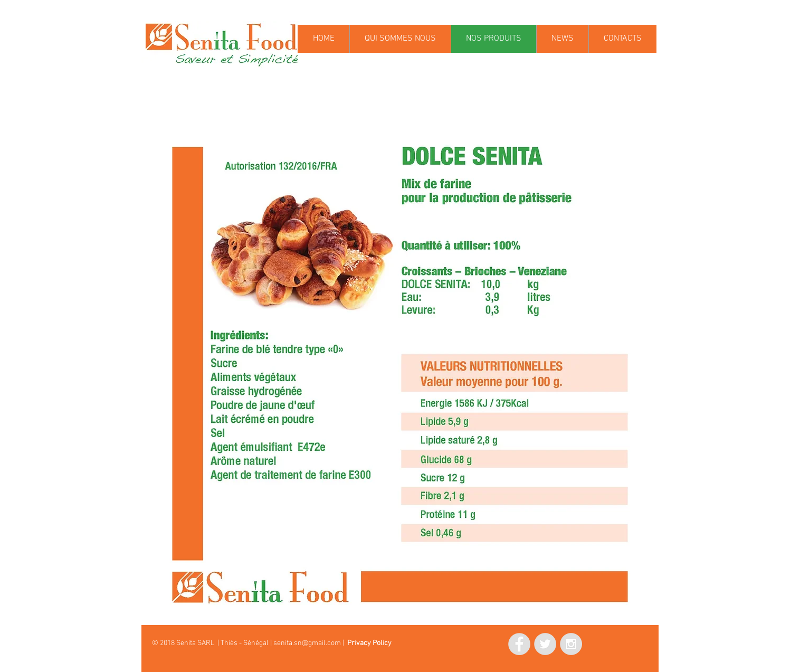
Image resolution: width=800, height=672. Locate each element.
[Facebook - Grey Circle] (519, 644)
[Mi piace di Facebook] (456, 642)
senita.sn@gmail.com (307, 643)
